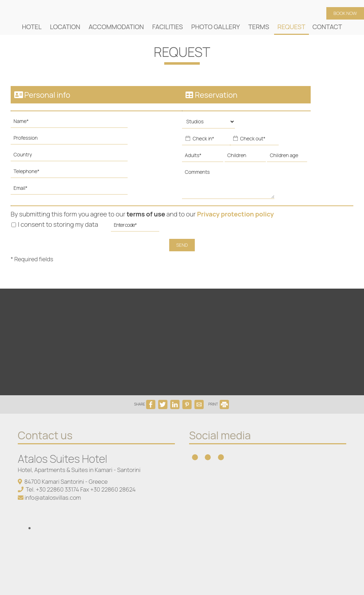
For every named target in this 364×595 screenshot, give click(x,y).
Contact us (45, 435)
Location (65, 27)
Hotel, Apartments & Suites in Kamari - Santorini (79, 470)
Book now (345, 13)
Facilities (167, 27)
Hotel (32, 27)
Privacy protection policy (235, 214)
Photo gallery (216, 27)
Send (182, 245)
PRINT (219, 404)
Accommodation (116, 27)
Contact (327, 27)
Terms (259, 27)
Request (291, 27)
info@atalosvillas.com (53, 498)
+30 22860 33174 (58, 489)
